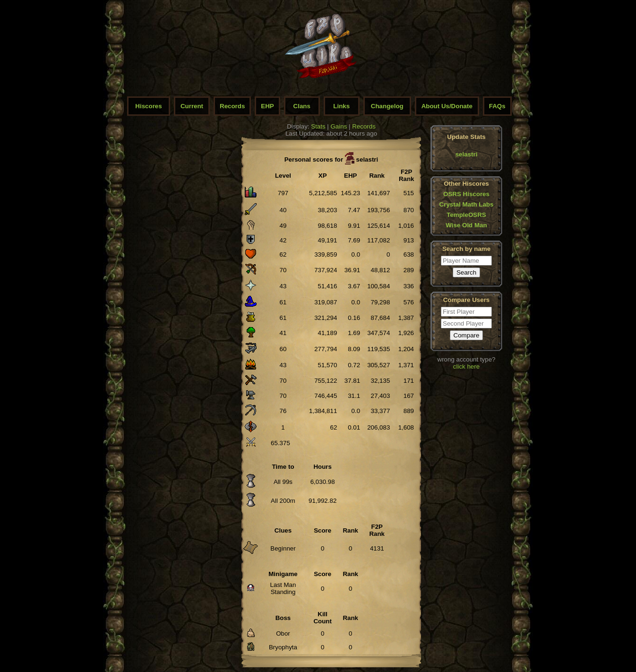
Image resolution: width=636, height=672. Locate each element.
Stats (318, 126)
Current (192, 106)
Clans (302, 106)
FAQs (497, 106)
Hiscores (148, 106)
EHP (267, 106)
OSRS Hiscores (466, 194)
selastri (467, 154)
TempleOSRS (466, 215)
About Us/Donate (447, 106)
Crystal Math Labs (467, 204)
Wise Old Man (466, 225)
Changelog (387, 106)
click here (466, 366)
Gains (339, 126)
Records (232, 106)
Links (341, 106)
